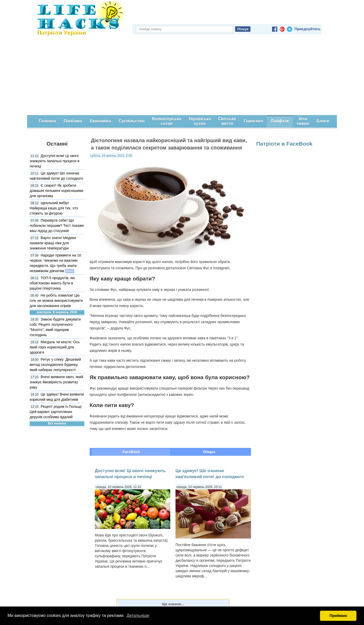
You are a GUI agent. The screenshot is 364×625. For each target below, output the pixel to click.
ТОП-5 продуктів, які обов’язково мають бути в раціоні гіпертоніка (52, 283)
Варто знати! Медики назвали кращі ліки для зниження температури (53, 243)
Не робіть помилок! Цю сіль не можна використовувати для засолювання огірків (56, 301)
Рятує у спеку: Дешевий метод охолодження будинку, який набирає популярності (55, 365)
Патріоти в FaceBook (284, 144)
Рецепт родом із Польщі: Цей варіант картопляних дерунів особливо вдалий (56, 412)
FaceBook (131, 452)
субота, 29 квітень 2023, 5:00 (111, 156)
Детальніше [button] (138, 615)
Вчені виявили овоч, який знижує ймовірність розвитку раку (57, 382)
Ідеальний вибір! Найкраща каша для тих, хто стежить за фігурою (54, 208)
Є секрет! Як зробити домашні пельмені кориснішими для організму (57, 191)
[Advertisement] (182, 76)
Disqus (209, 452)
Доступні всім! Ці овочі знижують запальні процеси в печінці (55, 161)
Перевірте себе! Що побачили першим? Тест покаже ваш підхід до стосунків (57, 226)
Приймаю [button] (338, 616)
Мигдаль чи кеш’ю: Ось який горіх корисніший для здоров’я (55, 347)
